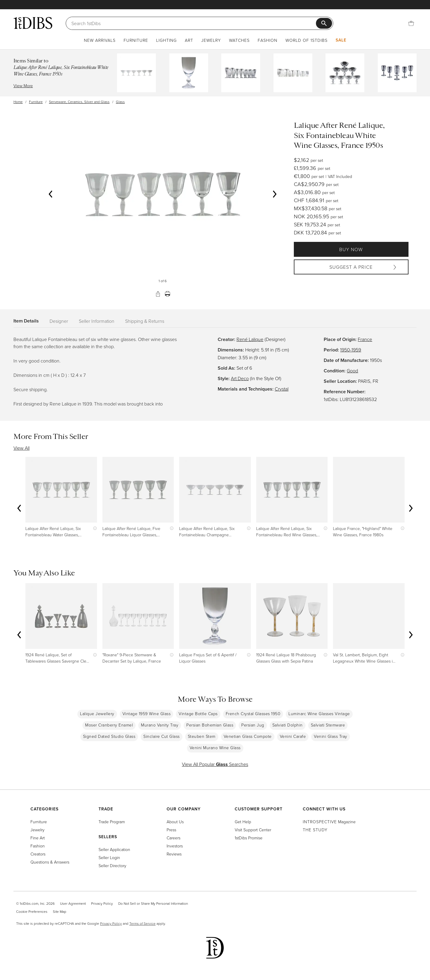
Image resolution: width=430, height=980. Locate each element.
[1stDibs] (33, 23)
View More (23, 86)
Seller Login (109, 857)
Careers (173, 838)
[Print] (168, 294)
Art (189, 40)
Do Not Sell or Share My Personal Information (153, 903)
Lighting (166, 40)
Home (18, 102)
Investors (175, 846)
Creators (38, 854)
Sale (341, 40)
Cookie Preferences (32, 911)
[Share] (158, 294)
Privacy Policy (102, 903)
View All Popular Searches (215, 764)
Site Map (60, 911)
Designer (59, 321)
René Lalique (250, 339)
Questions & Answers (50, 862)
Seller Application (114, 849)
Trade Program (112, 822)
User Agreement (73, 903)
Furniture (136, 40)
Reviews (174, 854)
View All (21, 448)
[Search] (194, 23)
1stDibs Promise (249, 838)
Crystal (282, 389)
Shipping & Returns (145, 321)
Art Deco (240, 378)
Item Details (26, 321)
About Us (175, 822)
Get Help (243, 822)
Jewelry (211, 40)
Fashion (268, 40)
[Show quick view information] (94, 528)
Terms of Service (142, 923)
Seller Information (97, 321)
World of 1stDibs (307, 40)
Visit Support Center (253, 830)
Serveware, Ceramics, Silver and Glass (79, 102)
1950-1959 (351, 350)
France (365, 339)
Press (171, 830)
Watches (239, 40)
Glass (120, 102)
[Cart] (411, 23)
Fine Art (38, 838)
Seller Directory (112, 865)
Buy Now (351, 249)
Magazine (329, 822)
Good (352, 371)
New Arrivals (100, 40)
